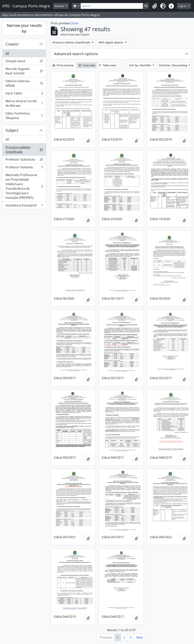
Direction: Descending (173, 65)
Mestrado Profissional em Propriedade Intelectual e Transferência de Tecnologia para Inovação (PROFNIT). (24, 186)
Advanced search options (76, 54)
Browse (60, 6)
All (7, 53)
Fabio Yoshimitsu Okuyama (24, 116)
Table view (107, 65)
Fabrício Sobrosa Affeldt (24, 83)
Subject (12, 130)
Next (140, 637)
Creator (12, 44)
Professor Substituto (24, 160)
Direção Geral (24, 62)
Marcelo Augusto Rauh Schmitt (24, 71)
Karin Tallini (24, 94)
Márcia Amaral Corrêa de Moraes (24, 103)
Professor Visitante (24, 168)
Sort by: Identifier (141, 65)
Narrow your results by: (24, 28)
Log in (183, 6)
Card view (87, 65)
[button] (155, 6)
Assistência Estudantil (24, 206)
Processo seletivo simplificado (24, 149)
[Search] (112, 6)
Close (74, 23)
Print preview (63, 65)
